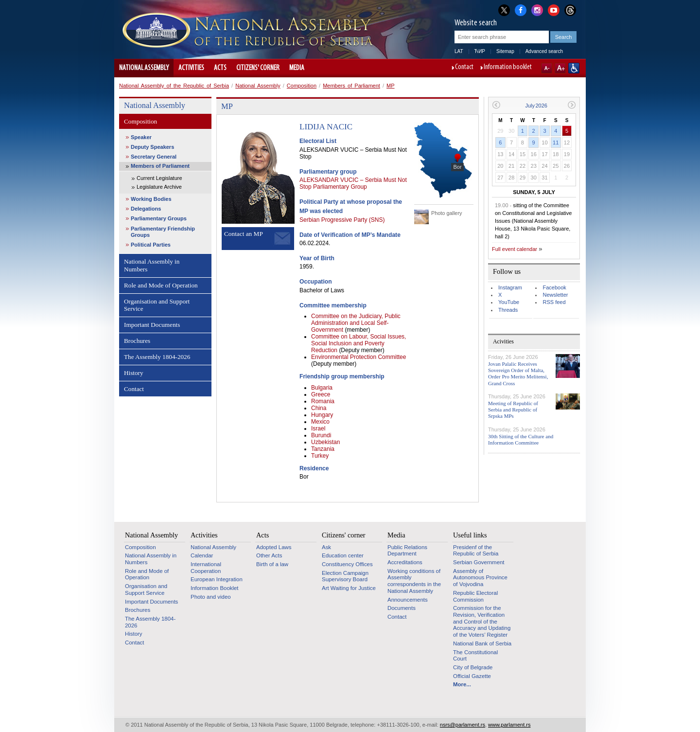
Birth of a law (272, 564)
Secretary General (154, 157)
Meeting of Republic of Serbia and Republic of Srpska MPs (513, 410)
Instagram (510, 287)
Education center (343, 555)
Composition (302, 86)
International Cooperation (206, 568)
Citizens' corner (258, 68)
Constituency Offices (347, 564)
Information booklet (508, 68)
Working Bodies (151, 199)
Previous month (496, 105)
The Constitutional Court (475, 656)
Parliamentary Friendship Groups (163, 232)
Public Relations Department (407, 551)
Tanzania (323, 449)
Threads (508, 310)
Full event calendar (515, 249)
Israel (318, 428)
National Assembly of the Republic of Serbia (174, 86)
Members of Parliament (351, 86)
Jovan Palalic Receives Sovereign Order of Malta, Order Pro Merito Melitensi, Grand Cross (518, 374)
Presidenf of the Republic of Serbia (476, 551)
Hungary (322, 415)
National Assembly (144, 68)
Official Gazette (472, 676)
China (319, 408)
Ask (326, 547)
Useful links (470, 535)
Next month (572, 105)
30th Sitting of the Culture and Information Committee (521, 439)
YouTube (509, 302)
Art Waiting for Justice (349, 588)
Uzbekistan (325, 442)
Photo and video (211, 597)
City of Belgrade (473, 667)
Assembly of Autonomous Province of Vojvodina (480, 578)
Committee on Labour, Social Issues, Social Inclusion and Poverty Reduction (359, 343)
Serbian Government (479, 562)
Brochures (137, 341)
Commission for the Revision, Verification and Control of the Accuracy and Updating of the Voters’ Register (482, 621)
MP (391, 86)
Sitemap (505, 51)
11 (556, 143)
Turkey (320, 456)
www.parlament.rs (509, 725)
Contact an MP (244, 234)
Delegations (146, 209)
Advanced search (544, 51)
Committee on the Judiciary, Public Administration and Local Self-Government (356, 323)
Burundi (321, 435)
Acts (220, 68)
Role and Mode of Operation (161, 285)
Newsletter (555, 295)
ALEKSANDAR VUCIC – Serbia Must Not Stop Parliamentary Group (353, 183)
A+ (560, 68)
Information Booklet (215, 588)
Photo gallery (446, 213)
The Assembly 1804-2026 (157, 357)
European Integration (217, 579)
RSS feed (554, 302)
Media (297, 68)
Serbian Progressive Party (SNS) (342, 220)
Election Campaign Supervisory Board (345, 576)
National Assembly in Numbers (152, 265)
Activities (191, 68)
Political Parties (151, 245)
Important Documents (152, 325)
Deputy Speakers (152, 147)
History (134, 373)
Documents (402, 608)
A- (547, 68)
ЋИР (480, 51)
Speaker (141, 137)
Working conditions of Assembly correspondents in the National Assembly (414, 581)
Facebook (554, 287)
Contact (464, 68)
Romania (323, 401)
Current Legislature (159, 178)
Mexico (320, 422)
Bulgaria (322, 388)
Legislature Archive (159, 187)
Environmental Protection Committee (359, 357)
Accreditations (405, 562)
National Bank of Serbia (482, 643)
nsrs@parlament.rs (463, 725)
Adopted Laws (274, 547)
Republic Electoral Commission (475, 596)
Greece (321, 394)
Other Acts (269, 555)
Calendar (202, 555)
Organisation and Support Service (157, 305)
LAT (459, 51)
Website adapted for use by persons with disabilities (574, 68)
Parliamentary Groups (159, 218)
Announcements (408, 600)
